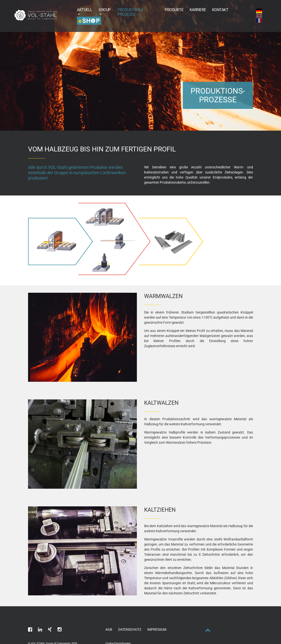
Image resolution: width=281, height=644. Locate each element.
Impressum (157, 629)
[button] (82, 12)
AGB (109, 629)
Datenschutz (130, 629)
